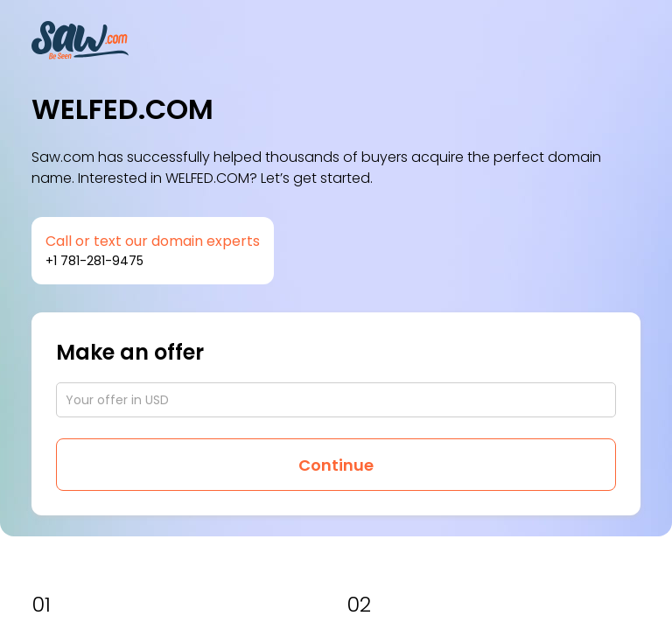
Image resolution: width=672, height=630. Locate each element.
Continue (336, 465)
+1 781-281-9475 (94, 261)
